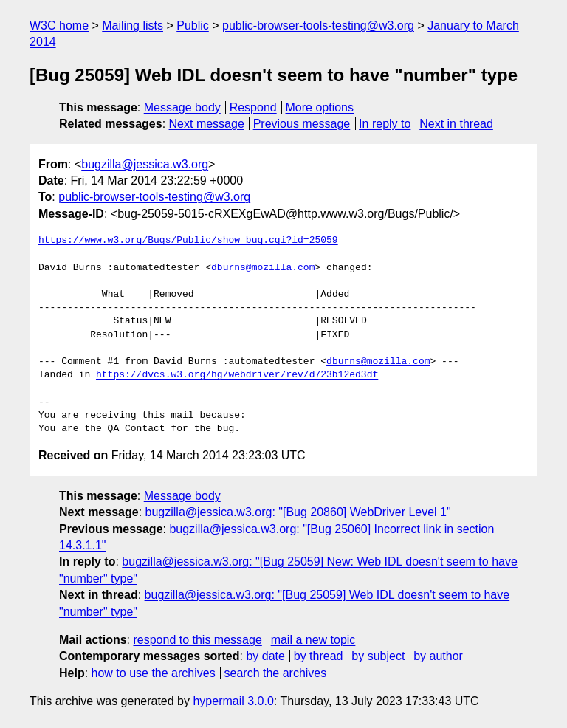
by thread (319, 656)
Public (193, 25)
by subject (378, 656)
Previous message (302, 124)
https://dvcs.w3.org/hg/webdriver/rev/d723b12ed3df (237, 375)
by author (438, 656)
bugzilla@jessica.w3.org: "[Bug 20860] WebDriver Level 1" (298, 512)
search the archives (276, 673)
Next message (207, 124)
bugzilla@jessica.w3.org (145, 164)
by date (265, 656)
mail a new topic (313, 640)
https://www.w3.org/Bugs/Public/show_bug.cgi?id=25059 (188, 241)
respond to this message (197, 640)
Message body (182, 107)
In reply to (385, 124)
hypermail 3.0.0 (233, 701)
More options (320, 107)
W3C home (59, 25)
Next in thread (456, 124)
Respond (253, 107)
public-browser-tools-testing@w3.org (318, 25)
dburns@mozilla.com (263, 268)
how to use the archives (154, 673)
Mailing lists (133, 25)
